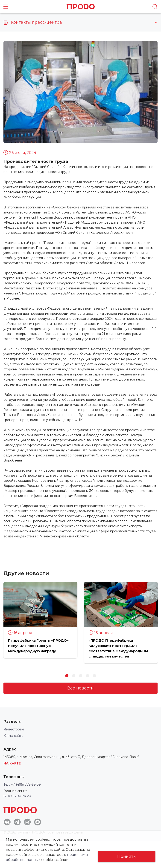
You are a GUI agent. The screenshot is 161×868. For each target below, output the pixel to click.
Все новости (80, 688)
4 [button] (88, 676)
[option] (40, 620)
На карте (12, 763)
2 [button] (74, 676)
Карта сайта (13, 736)
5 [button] (94, 676)
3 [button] (81, 676)
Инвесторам (14, 729)
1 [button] (67, 676)
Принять (126, 856)
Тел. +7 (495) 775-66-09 (22, 784)
